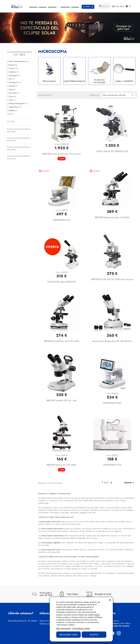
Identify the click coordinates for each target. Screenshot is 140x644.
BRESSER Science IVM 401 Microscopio (62, 154)
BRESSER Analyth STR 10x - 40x (62, 400)
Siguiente (130, 483)
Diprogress (15, 75)
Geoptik (13, 86)
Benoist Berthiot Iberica (19, 61)
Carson (14, 68)
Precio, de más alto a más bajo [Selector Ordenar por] (118, 95)
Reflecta (13, 110)
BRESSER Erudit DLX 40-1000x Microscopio (112, 279)
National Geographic (18, 103)
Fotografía (75, 7)
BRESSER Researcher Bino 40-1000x (112, 217)
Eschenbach (15, 82)
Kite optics (14, 93)
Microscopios (65, 7)
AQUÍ (97, 615)
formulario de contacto (119, 626)
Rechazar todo (69, 635)
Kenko (13, 89)
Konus (13, 96)
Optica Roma (15, 107)
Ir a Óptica (86, 7)
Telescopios (52, 7)
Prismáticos (33, 7)
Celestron (14, 72)
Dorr (12, 79)
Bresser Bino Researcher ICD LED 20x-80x (112, 341)
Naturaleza (43, 7)
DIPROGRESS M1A (112, 465)
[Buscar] (104, 6)
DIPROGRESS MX (62, 220)
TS (11, 114)
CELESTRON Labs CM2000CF (62, 282)
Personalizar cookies (81, 628)
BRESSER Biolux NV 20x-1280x (62, 465)
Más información (64, 628)
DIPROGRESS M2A (112, 403)
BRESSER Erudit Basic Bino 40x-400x (62, 341)
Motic (12, 100)
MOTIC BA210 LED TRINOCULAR (112, 151)
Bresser (13, 65)
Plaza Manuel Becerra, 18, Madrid (22, 621)
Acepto (94, 635)
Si (12, 121)
